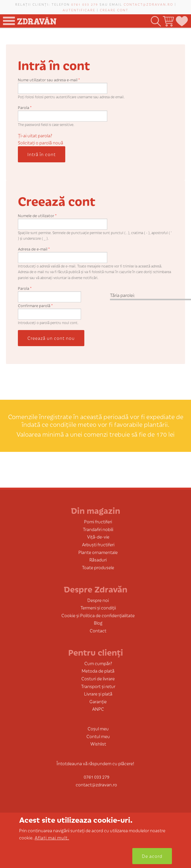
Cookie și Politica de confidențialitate (98, 615)
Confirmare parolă (35, 305)
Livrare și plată (98, 694)
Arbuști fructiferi (98, 544)
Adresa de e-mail (34, 249)
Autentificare (79, 10)
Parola (25, 107)
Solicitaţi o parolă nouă (41, 143)
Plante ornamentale (98, 552)
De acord (152, 856)
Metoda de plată (98, 671)
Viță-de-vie (98, 537)
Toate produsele (98, 567)
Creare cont (114, 10)
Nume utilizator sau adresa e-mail (49, 80)
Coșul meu (98, 728)
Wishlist (98, 744)
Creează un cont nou (51, 338)
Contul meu (98, 736)
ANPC (98, 709)
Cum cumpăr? (98, 663)
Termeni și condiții (98, 608)
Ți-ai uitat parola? (35, 135)
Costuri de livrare (98, 678)
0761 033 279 (85, 4)
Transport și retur (98, 686)
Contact (98, 630)
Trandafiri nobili (98, 529)
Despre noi (98, 600)
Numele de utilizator (37, 216)
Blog (98, 623)
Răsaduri (98, 560)
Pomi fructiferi (98, 521)
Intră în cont (42, 154)
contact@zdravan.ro (148, 4)
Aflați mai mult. (52, 837)
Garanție (98, 701)
